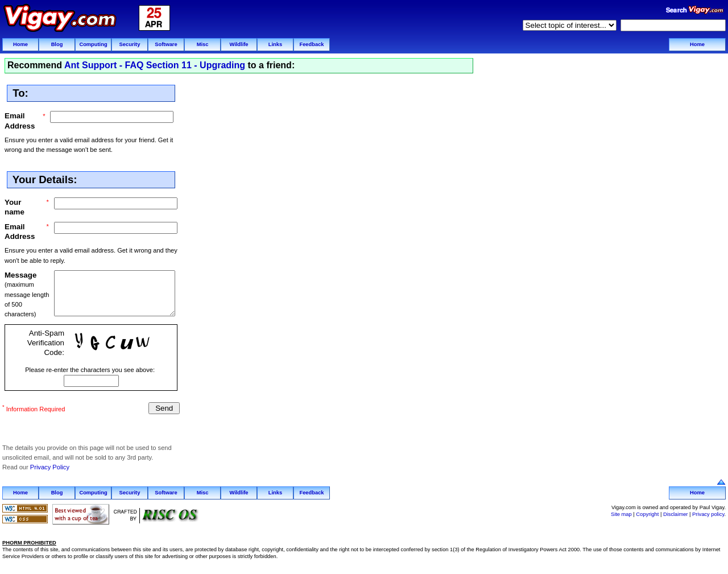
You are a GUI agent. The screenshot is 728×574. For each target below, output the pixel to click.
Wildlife (239, 44)
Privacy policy (708, 514)
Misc (203, 44)
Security (130, 44)
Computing (93, 44)
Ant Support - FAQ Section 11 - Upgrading (155, 65)
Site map (621, 514)
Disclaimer (676, 514)
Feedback (311, 44)
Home (20, 44)
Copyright (647, 514)
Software (166, 44)
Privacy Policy (50, 467)
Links (275, 44)
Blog (57, 44)
